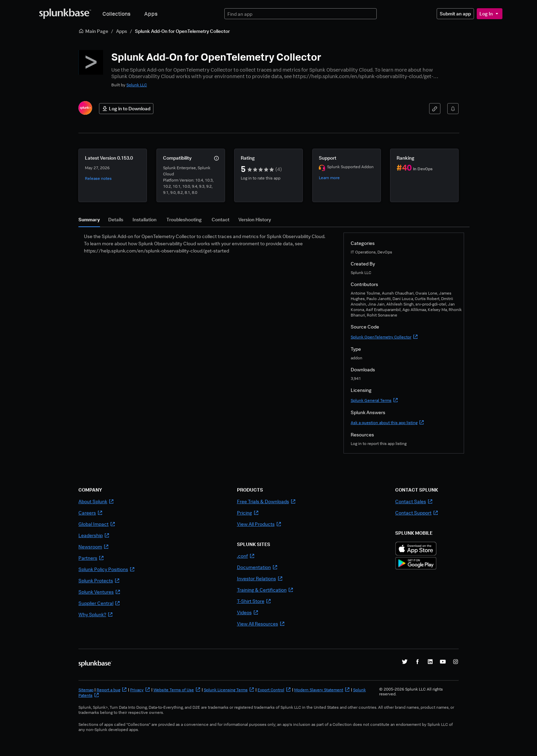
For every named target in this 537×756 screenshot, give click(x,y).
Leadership (94, 535)
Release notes (98, 178)
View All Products (259, 524)
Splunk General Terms (374, 400)
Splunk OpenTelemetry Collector (384, 337)
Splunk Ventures (99, 592)
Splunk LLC (137, 85)
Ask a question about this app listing (388, 423)
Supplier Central (99, 603)
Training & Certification (265, 590)
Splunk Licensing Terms (229, 690)
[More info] (216, 158)
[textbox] (301, 14)
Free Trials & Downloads (266, 501)
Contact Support (417, 513)
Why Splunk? (96, 614)
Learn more (329, 178)
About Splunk (96, 501)
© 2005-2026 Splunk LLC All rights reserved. (411, 692)
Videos (248, 612)
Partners (91, 558)
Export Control (274, 690)
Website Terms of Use (177, 690)
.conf (246, 556)
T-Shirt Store (254, 601)
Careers (91, 513)
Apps (151, 14)
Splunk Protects (99, 580)
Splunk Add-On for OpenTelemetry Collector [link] (182, 31)
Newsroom (94, 547)
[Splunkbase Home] (65, 14)
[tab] (89, 221)
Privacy (140, 690)
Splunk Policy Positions (107, 569)
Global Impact (97, 524)
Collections (116, 14)
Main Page (93, 31)
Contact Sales (414, 501)
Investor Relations (260, 578)
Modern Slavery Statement (322, 690)
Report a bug (112, 690)
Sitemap (86, 690)
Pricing (248, 513)
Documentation (257, 567)
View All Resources (261, 624)
